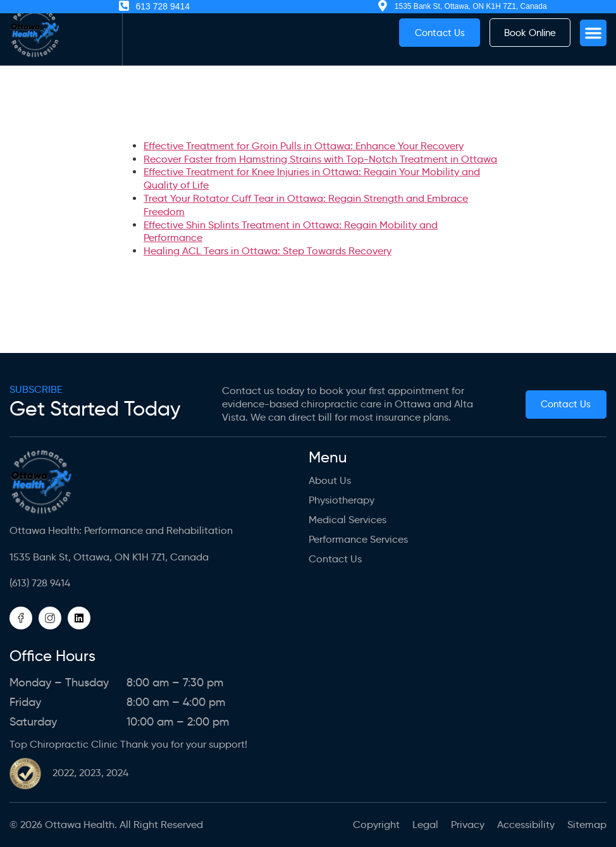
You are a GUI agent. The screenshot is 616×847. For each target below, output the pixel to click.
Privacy (468, 825)
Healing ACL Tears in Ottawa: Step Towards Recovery (268, 251)
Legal (425, 825)
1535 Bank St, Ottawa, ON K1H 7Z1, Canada (109, 557)
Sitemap (587, 825)
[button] (593, 33)
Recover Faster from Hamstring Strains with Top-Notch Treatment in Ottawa (320, 159)
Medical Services (348, 520)
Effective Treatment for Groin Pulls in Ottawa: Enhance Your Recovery (304, 146)
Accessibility (526, 825)
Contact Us (335, 559)
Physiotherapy (342, 500)
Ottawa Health (80, 825)
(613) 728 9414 (40, 583)
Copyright (376, 825)
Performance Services (358, 539)
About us (330, 480)
